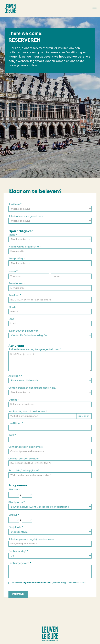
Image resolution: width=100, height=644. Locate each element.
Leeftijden (16, 423)
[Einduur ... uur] (14, 520)
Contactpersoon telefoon (24, 459)
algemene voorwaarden (37, 583)
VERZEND (18, 594)
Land (11, 319)
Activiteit (15, 376)
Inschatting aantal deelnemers (28, 412)
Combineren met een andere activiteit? (32, 388)
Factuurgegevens (20, 563)
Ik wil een (15, 204)
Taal (12, 435)
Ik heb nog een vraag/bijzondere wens (31, 539)
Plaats (12, 307)
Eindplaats (16, 527)
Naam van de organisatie (25, 247)
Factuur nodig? (18, 551)
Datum (14, 400)
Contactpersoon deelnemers (26, 447)
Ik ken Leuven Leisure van (23, 331)
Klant (13, 235)
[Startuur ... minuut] (27, 495)
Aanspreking (17, 259)
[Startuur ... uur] (14, 495)
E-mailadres (17, 284)
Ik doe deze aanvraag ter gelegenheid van (35, 350)
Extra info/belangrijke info (24, 471)
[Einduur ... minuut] (27, 520)
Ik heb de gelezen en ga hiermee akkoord (47, 583)
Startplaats (17, 502)
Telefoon (15, 295)
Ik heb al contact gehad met (26, 216)
